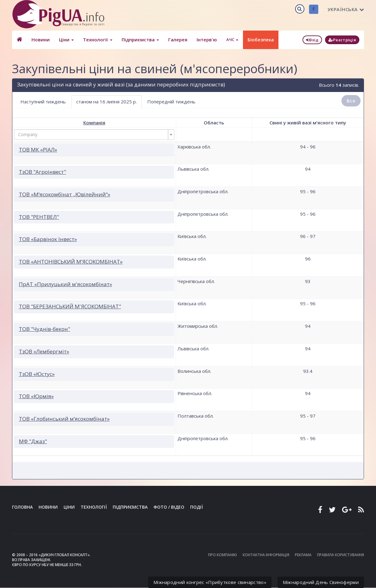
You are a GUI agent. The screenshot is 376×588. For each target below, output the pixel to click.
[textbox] (92, 135)
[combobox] (94, 135)
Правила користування (340, 555)
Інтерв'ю (207, 40)
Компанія (94, 123)
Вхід (312, 40)
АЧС (232, 40)
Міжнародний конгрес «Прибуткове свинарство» (210, 582)
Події (196, 507)
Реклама (303, 555)
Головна (22, 507)
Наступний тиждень (43, 102)
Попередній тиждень (171, 102)
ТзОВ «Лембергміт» (44, 351)
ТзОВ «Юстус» (37, 374)
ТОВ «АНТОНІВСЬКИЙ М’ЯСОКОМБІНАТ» (71, 262)
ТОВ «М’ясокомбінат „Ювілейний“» (65, 194)
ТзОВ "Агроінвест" (42, 172)
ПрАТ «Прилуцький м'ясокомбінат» (65, 284)
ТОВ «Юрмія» (36, 396)
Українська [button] (346, 9)
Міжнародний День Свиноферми (321, 582)
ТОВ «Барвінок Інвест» (48, 239)
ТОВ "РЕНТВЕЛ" (39, 217)
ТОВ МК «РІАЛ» (38, 150)
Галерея (178, 40)
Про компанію (223, 555)
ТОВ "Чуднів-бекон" (44, 329)
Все (351, 101)
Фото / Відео (169, 507)
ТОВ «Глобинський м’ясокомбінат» (64, 419)
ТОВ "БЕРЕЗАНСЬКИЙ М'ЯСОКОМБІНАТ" (70, 306)
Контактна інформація (266, 555)
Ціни (66, 40)
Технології (98, 40)
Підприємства (140, 40)
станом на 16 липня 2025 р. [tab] (107, 102)
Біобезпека (261, 40)
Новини (41, 40)
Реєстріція (342, 40)
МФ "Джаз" (33, 441)
